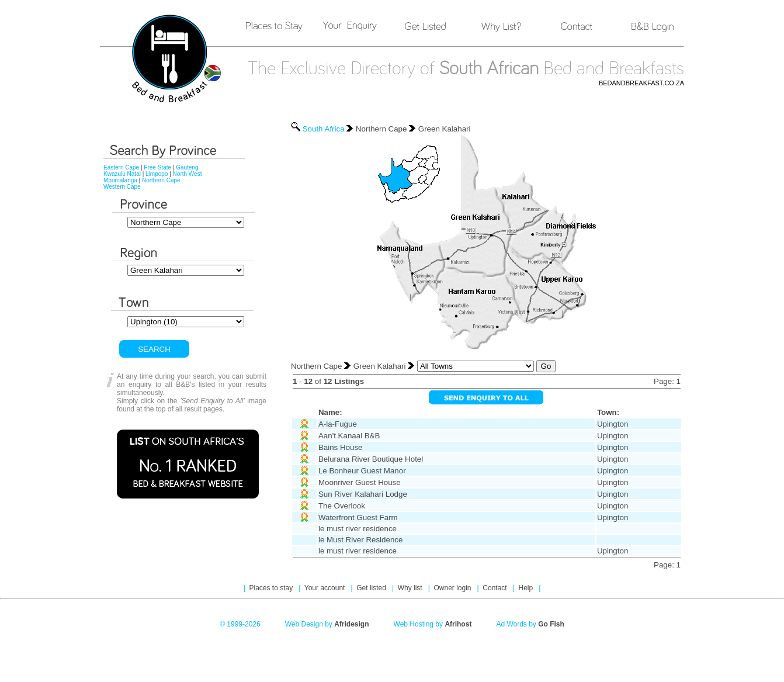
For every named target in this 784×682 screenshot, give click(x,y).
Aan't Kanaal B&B (349, 436)
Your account (326, 588)
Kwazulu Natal (122, 174)
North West (188, 174)
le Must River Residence (360, 540)
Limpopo (157, 174)
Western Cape (122, 187)
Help (526, 588)
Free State (157, 167)
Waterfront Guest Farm (358, 517)
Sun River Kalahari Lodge (363, 494)
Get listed (372, 588)
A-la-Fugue (338, 424)
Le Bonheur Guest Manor (362, 471)
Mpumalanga (120, 180)
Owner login (453, 588)
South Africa (324, 129)
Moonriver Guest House (360, 482)
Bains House (341, 447)
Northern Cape (161, 180)
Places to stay (272, 588)
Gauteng (187, 167)
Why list (411, 588)
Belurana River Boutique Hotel (371, 459)
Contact (496, 588)
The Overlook (342, 506)
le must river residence (358, 529)
